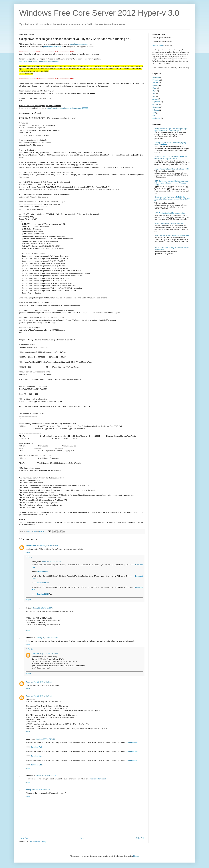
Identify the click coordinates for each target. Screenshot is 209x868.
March (155, 88)
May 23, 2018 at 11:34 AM (43, 696)
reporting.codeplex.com (79, 44)
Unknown (36, 654)
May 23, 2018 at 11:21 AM (43, 682)
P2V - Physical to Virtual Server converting (170, 213)
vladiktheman (31, 546)
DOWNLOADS (158, 46)
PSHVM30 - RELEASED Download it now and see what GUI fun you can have (171, 158)
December (156, 80)
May (154, 91)
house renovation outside (98, 779)
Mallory (28, 790)
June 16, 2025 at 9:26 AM (41, 790)
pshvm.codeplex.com (52, 46)
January (155, 83)
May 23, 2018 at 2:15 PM (49, 654)
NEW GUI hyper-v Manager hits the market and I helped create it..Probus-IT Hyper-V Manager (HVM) (172, 183)
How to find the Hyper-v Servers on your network (172, 235)
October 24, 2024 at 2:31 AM (46, 776)
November (156, 77)
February (156, 85)
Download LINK (43, 594)
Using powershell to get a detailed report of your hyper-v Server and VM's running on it (171, 130)
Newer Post (24, 838)
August (155, 99)
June (154, 94)
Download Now (43, 583)
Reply (28, 552)
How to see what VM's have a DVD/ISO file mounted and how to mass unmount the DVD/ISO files (172, 199)
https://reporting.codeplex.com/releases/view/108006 (67, 108)
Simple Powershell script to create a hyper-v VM (171, 169)
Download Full (43, 572)
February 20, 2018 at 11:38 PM (47, 638)
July (154, 96)
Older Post (140, 838)
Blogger (136, 856)
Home (82, 838)
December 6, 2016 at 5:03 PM (47, 546)
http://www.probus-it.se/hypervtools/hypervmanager (39, 61)
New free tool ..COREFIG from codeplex (169, 223)
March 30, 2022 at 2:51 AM (51, 562)
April (154, 113)
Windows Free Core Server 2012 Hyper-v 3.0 (99, 13)
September (156, 102)
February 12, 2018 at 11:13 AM (42, 608)
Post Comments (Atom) (37, 842)
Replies (31, 557)
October (155, 105)
